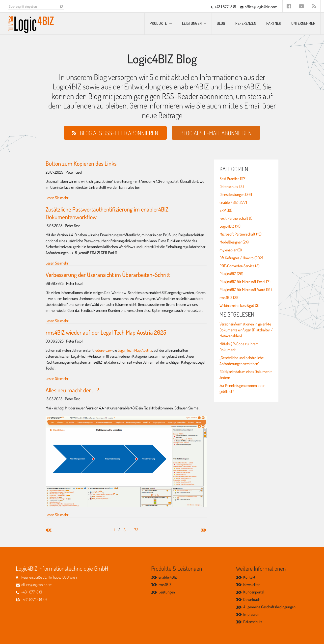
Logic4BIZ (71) (230, 226)
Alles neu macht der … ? (72, 390)
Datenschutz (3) (232, 187)
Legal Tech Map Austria (135, 350)
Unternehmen (303, 23)
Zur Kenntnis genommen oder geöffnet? (242, 388)
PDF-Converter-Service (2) (240, 266)
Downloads (252, 599)
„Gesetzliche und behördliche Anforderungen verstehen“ (242, 361)
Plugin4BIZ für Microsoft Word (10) (246, 290)
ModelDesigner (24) (234, 242)
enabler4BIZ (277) (233, 202)
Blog (221, 23)
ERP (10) (226, 210)
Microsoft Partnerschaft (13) (241, 234)
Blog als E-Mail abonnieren (216, 133)
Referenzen (246, 23)
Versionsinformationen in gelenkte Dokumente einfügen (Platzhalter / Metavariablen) (246, 330)
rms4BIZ (165, 585)
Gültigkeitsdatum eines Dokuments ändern (246, 375)
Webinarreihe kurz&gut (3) (239, 305)
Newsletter (251, 585)
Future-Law (103, 350)
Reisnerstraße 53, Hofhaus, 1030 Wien (49, 577)
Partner (274, 23)
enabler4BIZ (168, 577)
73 (136, 530)
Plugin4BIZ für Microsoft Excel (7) (245, 282)
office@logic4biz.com (261, 7)
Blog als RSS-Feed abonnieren (119, 133)
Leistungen (192, 23)
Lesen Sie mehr (57, 198)
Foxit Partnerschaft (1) (236, 218)
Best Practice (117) (233, 179)
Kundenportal (254, 592)
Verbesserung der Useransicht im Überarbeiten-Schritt (108, 275)
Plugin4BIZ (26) (231, 274)
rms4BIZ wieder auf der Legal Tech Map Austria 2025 (106, 332)
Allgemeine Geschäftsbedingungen (269, 607)
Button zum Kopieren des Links (81, 163)
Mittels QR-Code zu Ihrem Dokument (239, 347)
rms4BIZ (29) (229, 297)
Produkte (158, 23)
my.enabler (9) (231, 250)
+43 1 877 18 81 (225, 7)
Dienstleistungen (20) (236, 194)
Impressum (252, 614)
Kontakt (249, 577)
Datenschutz (253, 622)
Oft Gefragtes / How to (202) (241, 258)
